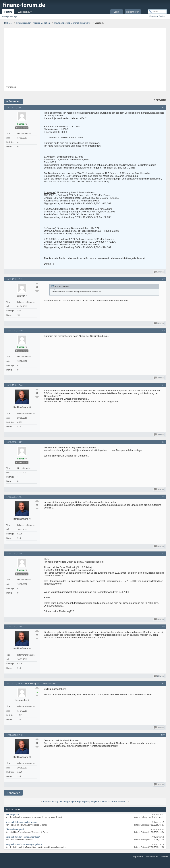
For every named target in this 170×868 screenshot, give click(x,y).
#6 (163, 497)
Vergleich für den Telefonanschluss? (23, 837)
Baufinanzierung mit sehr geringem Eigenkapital (66, 801)
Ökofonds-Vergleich (15, 829)
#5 (163, 442)
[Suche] (157, 12)
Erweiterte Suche (157, 16)
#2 (163, 279)
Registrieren (133, 12)
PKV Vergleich (12, 814)
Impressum (138, 857)
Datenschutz (152, 857)
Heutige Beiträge (9, 16)
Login (117, 12)
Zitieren (159, 272)
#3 (163, 330)
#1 (163, 107)
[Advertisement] (83, 58)
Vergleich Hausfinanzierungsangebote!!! (25, 844)
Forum (8, 12)
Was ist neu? (25, 12)
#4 (163, 385)
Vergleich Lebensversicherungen (21, 822)
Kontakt (164, 857)
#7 (163, 553)
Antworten (13, 101)
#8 (163, 626)
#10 (163, 735)
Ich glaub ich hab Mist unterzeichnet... (109, 801)
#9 (163, 683)
